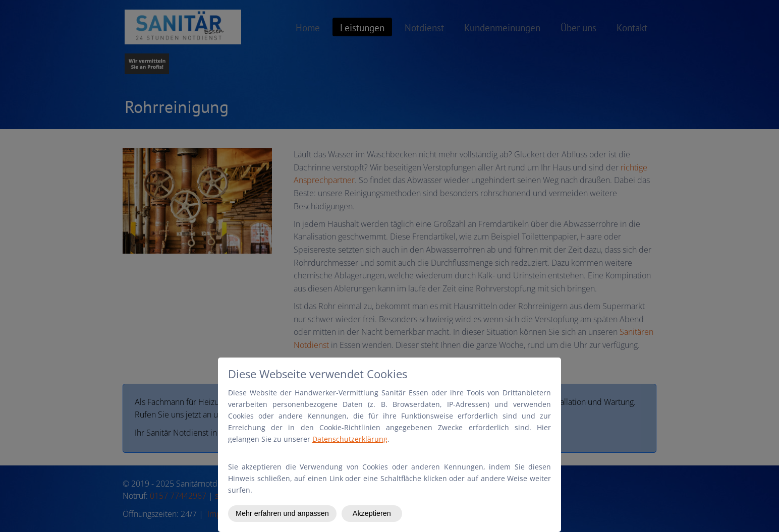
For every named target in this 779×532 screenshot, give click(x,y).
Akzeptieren (372, 513)
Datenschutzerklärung (350, 439)
